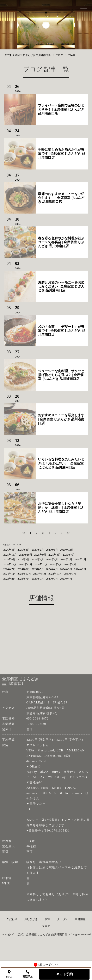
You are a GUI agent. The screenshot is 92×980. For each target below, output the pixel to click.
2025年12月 (67, 550)
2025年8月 (54, 555)
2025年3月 (52, 559)
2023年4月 (66, 579)
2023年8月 (9, 579)
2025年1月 (80, 559)
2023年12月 (24, 574)
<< (24, 533)
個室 (47, 919)
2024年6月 (24, 569)
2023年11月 (40, 574)
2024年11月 (26, 564)
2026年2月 (38, 550)
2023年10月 (55, 574)
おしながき (31, 919)
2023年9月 (70, 574)
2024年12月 (10, 564)
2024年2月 (80, 569)
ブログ (46, 926)
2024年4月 (52, 569)
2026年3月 (24, 550)
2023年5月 (52, 579)
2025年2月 (66, 559)
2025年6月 (9, 559)
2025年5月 (24, 559)
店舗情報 (80, 919)
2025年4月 (38, 559)
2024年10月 (41, 564)
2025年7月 (69, 555)
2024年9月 (56, 564)
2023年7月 (24, 579)
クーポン (62, 919)
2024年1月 (9, 574)
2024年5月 (38, 569)
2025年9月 (40, 555)
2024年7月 (9, 569)
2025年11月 (10, 555)
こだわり (12, 919)
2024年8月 (70, 564)
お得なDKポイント (46, 965)
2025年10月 (26, 555)
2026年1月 (52, 550)
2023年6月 (38, 579)
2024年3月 (66, 569)
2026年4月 (9, 550)
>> (69, 533)
